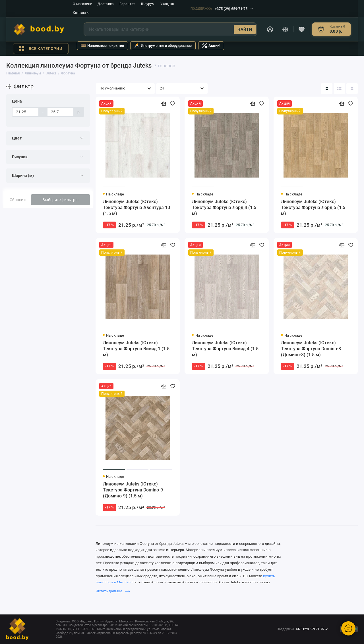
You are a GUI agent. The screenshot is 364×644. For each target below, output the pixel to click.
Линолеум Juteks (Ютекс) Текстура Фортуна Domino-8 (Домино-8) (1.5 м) (311, 349)
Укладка (167, 4)
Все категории (41, 49)
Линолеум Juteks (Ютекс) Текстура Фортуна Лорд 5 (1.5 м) (313, 208)
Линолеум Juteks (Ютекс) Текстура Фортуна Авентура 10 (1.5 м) (136, 208)
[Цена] (25, 112)
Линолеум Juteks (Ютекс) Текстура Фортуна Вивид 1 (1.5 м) (136, 349)
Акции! (211, 46)
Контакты (81, 13)
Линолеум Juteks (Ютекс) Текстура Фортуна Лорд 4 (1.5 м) (224, 208)
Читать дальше (113, 591)
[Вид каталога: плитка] (327, 89)
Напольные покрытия (102, 46)
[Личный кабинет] (270, 29)
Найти (245, 29)
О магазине (82, 4)
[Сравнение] (286, 29)
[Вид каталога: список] (340, 89)
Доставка (106, 4)
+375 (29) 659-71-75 (222, 9)
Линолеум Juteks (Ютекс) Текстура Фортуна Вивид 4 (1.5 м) (225, 349)
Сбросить (19, 200)
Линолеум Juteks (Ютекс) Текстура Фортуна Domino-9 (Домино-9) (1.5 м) (133, 490)
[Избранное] (302, 29)
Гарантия (127, 4)
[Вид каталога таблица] (352, 89)
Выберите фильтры (60, 200)
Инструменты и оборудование (163, 46)
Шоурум (148, 4)
